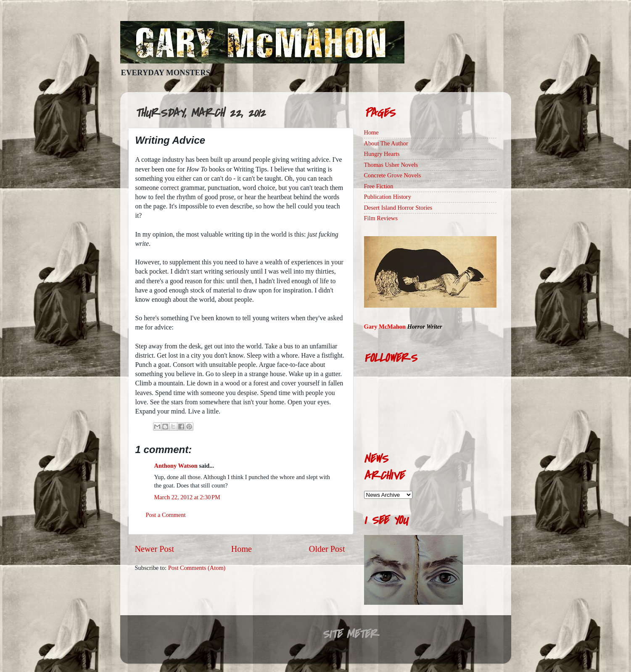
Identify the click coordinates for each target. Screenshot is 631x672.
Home (242, 549)
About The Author (386, 143)
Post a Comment (166, 515)
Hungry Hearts (382, 154)
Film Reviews (381, 218)
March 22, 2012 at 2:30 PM (187, 497)
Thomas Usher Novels (391, 165)
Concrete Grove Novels (393, 175)
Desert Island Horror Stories (398, 208)
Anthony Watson (176, 466)
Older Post (327, 549)
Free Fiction (379, 186)
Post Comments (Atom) (197, 568)
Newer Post (155, 549)
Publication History (388, 197)
